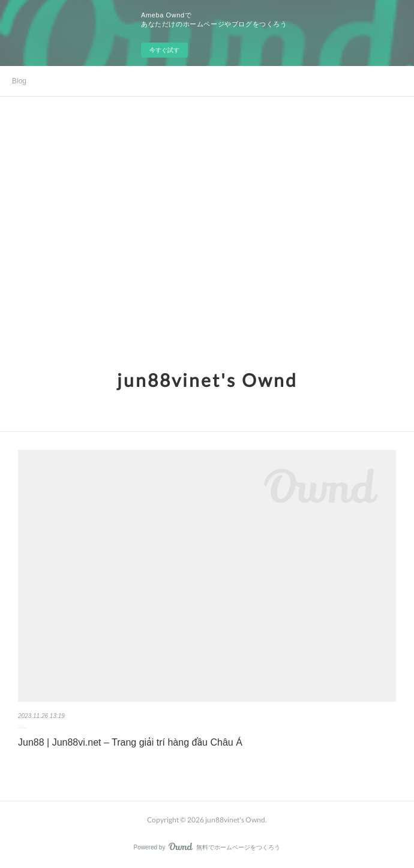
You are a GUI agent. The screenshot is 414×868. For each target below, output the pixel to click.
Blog (19, 81)
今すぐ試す (164, 50)
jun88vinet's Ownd (207, 380)
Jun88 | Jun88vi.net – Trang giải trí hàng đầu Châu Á (130, 742)
